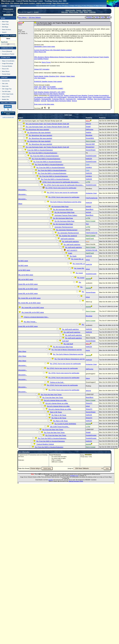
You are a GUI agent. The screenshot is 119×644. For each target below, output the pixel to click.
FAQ (81, 12)
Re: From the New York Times (51, 395)
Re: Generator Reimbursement (67, 230)
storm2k (44, 101)
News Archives (7, 29)
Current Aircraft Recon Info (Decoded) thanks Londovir (53, 50)
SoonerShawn (91, 150)
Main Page (5, 22)
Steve (88, 378)
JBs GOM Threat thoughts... (60, 427)
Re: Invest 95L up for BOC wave (29, 298)
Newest (9, 51)
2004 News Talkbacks (35, 17)
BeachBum (90, 209)
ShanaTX (89, 403)
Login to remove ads (8, 117)
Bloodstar (89, 135)
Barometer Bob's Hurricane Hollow (59, 101)
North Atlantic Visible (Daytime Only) (47, 76)
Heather (89, 132)
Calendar (92, 12)
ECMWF (53, 87)
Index (96, 17)
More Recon (6, 71)
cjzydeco (89, 167)
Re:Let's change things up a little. (55, 400)
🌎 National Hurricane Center (8, 113)
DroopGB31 (90, 138)
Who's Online (74, 12)
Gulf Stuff (65, 341)
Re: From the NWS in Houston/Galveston (43, 153)
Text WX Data (6, 91)
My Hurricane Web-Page (60, 207)
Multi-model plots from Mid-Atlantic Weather (49, 94)
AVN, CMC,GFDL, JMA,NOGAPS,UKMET (49, 88)
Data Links (5, 86)
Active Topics (87, 10)
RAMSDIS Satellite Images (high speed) (48, 81)
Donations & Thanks (8, 54)
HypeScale (4, 42)
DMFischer (90, 129)
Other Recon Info (40, 52)
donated (51, 480)
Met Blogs (5, 27)
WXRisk (90, 99)
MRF (44, 87)
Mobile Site (5, 99)
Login (4, 6)
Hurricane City (71, 99)
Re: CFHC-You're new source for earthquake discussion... (64, 185)
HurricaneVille (46, 99)
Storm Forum (46, 62)
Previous (89, 17)
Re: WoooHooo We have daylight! (37, 130)
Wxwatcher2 (90, 147)
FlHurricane (8, 9)
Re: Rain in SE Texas (59, 415)
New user (65, 12)
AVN (40, 87)
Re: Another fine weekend (68, 236)
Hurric (88, 350)
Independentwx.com (56, 95)
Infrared (63, 76)
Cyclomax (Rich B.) (59, 99)
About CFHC (6, 97)
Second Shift (90, 144)
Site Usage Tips (7, 89)
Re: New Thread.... (30, 322)
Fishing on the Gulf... (57, 382)
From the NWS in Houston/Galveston (40, 150)
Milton (66, 6)
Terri (87, 224)
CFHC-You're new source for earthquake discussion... (61, 182)
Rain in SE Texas (56, 412)
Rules (86, 12)
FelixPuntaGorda (92, 198)
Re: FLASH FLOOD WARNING (65, 424)
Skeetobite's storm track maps (45, 46)
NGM (36, 87)
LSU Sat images (40, 78)
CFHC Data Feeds (8, 94)
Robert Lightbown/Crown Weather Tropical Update (81, 95)
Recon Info (5, 69)
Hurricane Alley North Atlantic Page (80, 97)
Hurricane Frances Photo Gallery (66, 215)
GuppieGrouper (91, 156)
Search (4, 32)
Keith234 (89, 159)
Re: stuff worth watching (70, 242)
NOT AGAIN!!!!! (72, 250)
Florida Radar (6, 74)
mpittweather (82, 99)
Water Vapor (71, 76)
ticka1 (88, 260)
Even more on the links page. (44, 104)
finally (70, 253)
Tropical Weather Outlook (45, 444)
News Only (5, 24)
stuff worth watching (67, 239)
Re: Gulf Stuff (68, 344)
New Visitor (15, 6)
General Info (6, 81)
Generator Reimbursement (64, 227)
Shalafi (88, 127)
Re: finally (73, 256)
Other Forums (70, 10)
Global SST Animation (42, 69)
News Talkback (23, 17)
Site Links (5, 83)
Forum (4, 51)
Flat (108, 17)
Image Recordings (8, 63)
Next (102, 17)
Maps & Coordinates (8, 61)
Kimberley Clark (91, 193)
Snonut (74, 101)
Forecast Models (7, 66)
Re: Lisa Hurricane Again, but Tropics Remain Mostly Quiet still (47, 124)
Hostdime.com (74, 476)
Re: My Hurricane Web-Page (63, 209)
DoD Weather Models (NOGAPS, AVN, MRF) (50, 92)
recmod (88, 206)
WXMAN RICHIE (92, 250)
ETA (48, 87)
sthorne (88, 124)
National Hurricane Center (76, 481)
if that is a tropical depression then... (36, 317)
